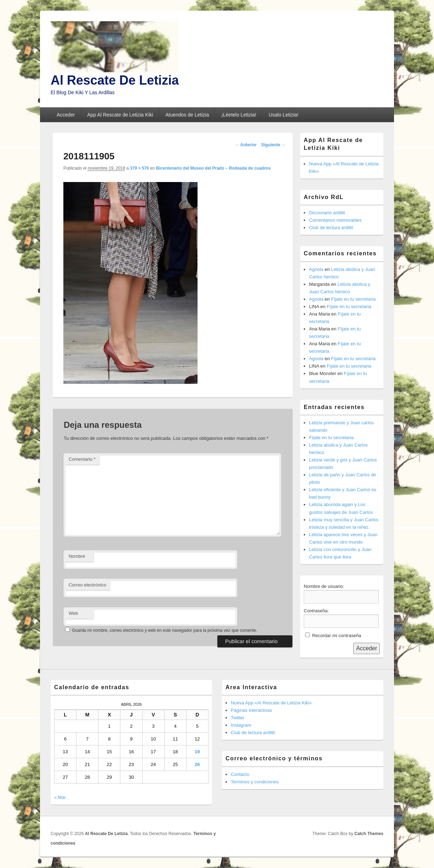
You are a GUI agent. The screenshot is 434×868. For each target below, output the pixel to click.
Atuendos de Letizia (187, 115)
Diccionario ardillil (327, 213)
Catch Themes (369, 834)
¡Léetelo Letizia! (239, 115)
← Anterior (246, 145)
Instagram (241, 725)
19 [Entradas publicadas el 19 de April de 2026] (197, 752)
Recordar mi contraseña (337, 636)
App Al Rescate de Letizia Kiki (120, 115)
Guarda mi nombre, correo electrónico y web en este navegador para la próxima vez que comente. (165, 630)
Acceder (66, 115)
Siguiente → (273, 145)
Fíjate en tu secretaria (353, 299)
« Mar (60, 797)
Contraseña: (316, 611)
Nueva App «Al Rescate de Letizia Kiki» (271, 703)
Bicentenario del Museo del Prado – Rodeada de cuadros (213, 168)
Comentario (82, 459)
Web (73, 613)
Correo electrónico (87, 585)
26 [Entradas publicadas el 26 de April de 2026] (197, 764)
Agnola (316, 269)
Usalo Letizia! (284, 115)
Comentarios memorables (335, 220)
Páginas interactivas (251, 710)
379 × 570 (139, 168)
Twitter (238, 718)
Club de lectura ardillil (331, 228)
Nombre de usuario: (324, 586)
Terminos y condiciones (255, 782)
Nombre (77, 556)
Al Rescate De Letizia (115, 80)
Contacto (240, 774)
